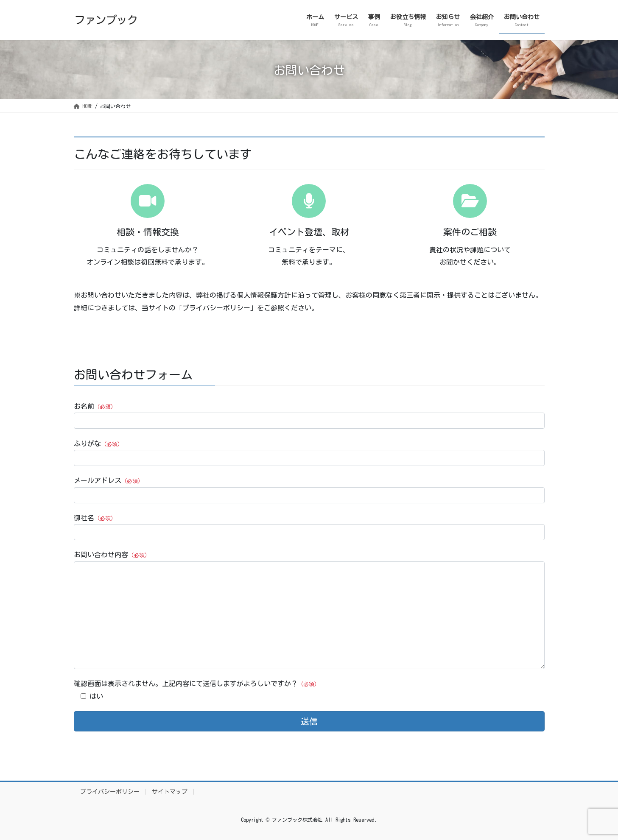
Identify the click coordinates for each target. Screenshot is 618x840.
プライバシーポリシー (110, 792)
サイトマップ (170, 792)
